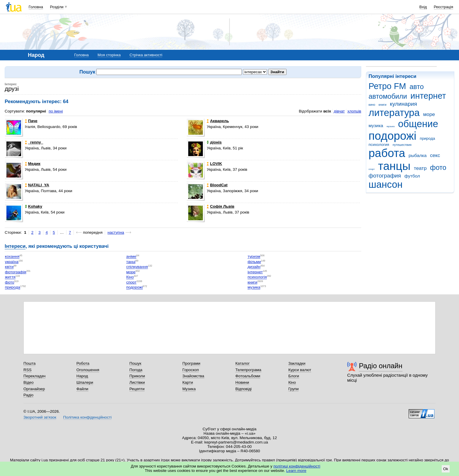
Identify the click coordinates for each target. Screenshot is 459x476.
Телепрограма (248, 370)
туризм (254, 257)
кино (372, 105)
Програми (191, 363)
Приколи (137, 376)
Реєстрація (443, 7)
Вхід (423, 7)
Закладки (297, 363)
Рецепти (137, 389)
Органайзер (34, 389)
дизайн (254, 267)
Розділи (57, 7)
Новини (242, 382)
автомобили (388, 96)
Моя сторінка (109, 55)
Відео (29, 382)
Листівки (137, 382)
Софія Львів (220, 206)
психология (379, 145)
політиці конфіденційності (297, 466)
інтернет (255, 272)
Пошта (29, 363)
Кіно (130, 277)
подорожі (392, 136)
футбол (412, 176)
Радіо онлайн (381, 366)
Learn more (296, 471)
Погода (136, 370)
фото (438, 168)
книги (382, 105)
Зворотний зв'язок (40, 417)
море (429, 114)
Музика (189, 389)
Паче (31, 121)
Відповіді (244, 389)
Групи (293, 389)
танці (131, 262)
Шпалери (85, 382)
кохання (12, 257)
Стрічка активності (146, 55)
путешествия (402, 145)
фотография (385, 176)
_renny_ (34, 142)
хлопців (354, 111)
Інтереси (15, 246)
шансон (386, 184)
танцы (394, 166)
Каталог (243, 363)
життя (10, 277)
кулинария (404, 104)
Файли (82, 389)
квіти (9, 267)
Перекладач (34, 376)
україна (12, 262)
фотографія (16, 272)
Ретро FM (387, 86)
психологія (257, 277)
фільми (254, 262)
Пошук (135, 363)
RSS (28, 370)
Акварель (218, 121)
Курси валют (300, 370)
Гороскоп (191, 370)
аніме (131, 257)
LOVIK (214, 164)
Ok (446, 469)
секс (435, 155)
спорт (372, 169)
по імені (56, 111)
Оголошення (88, 370)
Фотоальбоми (248, 376)
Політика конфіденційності (87, 417)
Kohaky (34, 206)
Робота (83, 363)
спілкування (137, 267)
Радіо (28, 395)
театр (420, 168)
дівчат (339, 111)
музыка (391, 126)
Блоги (294, 376)
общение (418, 124)
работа (387, 153)
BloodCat (217, 185)
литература (394, 113)
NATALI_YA (37, 185)
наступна (116, 232)
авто (417, 87)
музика (376, 126)
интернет (428, 96)
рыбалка (418, 155)
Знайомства (193, 376)
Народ (82, 376)
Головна (36, 7)
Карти (188, 382)
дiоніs (214, 142)
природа (427, 138)
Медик (33, 164)
